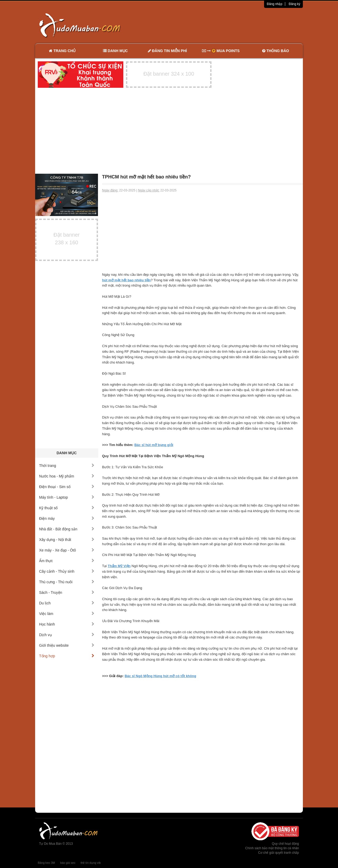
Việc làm (67, 614)
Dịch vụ (67, 635)
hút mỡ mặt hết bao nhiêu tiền (126, 280)
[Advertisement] (225, 25)
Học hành (67, 624)
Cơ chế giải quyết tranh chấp (279, 853)
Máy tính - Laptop (67, 497)
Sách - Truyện (67, 593)
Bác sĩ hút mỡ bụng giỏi (154, 445)
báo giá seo (68, 863)
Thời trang (67, 466)
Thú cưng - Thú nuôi (67, 582)
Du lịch (67, 603)
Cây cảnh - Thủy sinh (67, 571)
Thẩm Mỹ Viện (119, 566)
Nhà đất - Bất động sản (67, 529)
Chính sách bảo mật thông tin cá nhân (272, 848)
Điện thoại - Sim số (67, 487)
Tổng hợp (67, 656)
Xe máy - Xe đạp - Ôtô (67, 550)
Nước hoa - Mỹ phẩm (67, 476)
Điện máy (67, 518)
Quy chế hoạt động (285, 844)
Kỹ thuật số (67, 508)
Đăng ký (294, 4)
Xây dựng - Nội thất (67, 540)
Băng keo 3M (46, 863)
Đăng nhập (274, 4)
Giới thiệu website (67, 645)
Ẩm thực (67, 561)
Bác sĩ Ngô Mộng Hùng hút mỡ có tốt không (160, 676)
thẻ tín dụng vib (91, 863)
